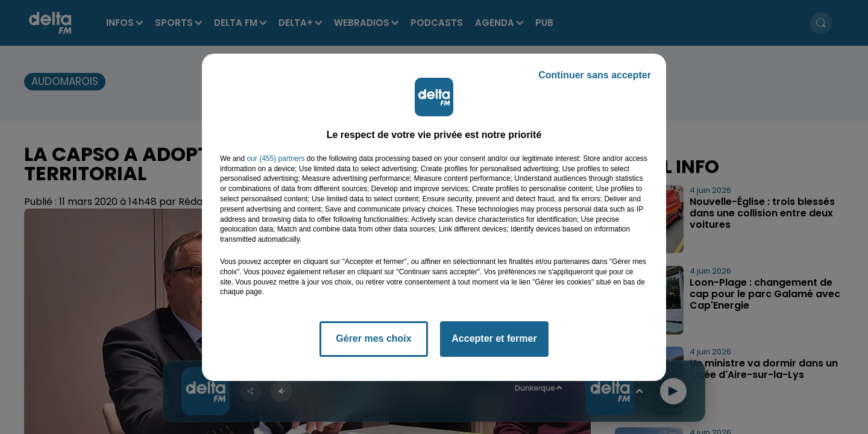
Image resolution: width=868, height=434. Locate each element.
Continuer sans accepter (595, 75)
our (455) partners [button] (275, 159)
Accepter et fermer (494, 338)
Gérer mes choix (373, 338)
